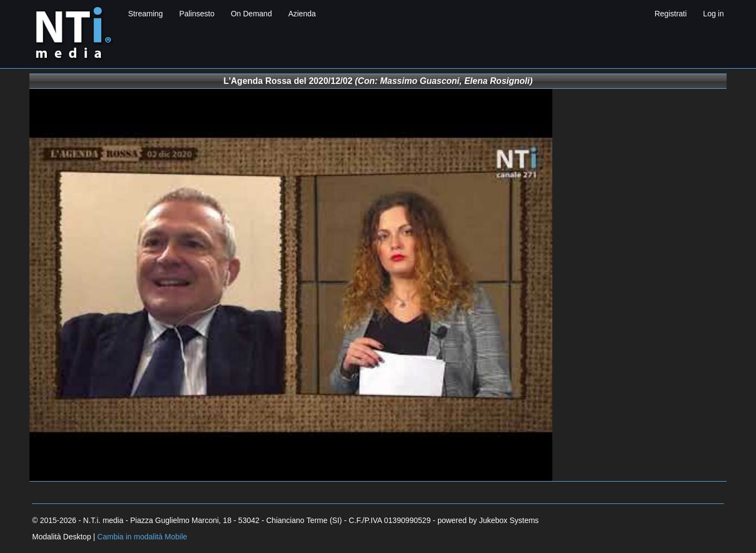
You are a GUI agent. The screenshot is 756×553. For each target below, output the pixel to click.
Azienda (302, 14)
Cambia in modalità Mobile (142, 537)
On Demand (251, 14)
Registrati (671, 14)
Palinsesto (197, 14)
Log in (714, 14)
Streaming (145, 14)
